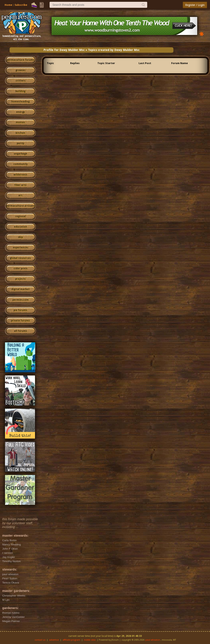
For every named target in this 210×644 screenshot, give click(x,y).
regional (20, 216)
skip (20, 237)
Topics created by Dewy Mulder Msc (114, 50)
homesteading (20, 102)
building (20, 91)
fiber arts (20, 185)
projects (20, 279)
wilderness (20, 175)
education (20, 227)
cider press (20, 268)
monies (20, 122)
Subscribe (21, 5)
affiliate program (71, 640)
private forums (20, 321)
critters (20, 81)
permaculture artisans (20, 206)
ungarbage (20, 154)
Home (8, 5)
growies (20, 70)
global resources (20, 258)
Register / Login (195, 5)
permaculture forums (20, 60)
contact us (40, 640)
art (20, 195)
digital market (20, 289)
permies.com (20, 300)
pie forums (20, 310)
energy (20, 112)
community (20, 164)
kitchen (20, 133)
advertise (54, 640)
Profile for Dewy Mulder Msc (64, 50)
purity (20, 143)
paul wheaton (153, 640)
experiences (20, 248)
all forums (20, 331)
